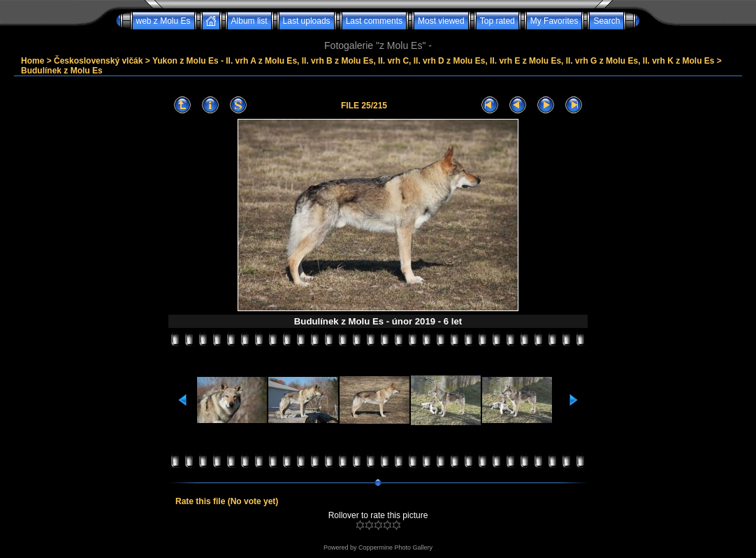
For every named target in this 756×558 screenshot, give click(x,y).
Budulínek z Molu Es (62, 71)
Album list (249, 21)
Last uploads (307, 21)
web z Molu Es (163, 21)
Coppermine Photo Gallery (395, 548)
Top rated (497, 21)
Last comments (374, 21)
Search (606, 21)
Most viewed (441, 21)
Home (32, 61)
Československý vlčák (98, 61)
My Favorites (554, 21)
